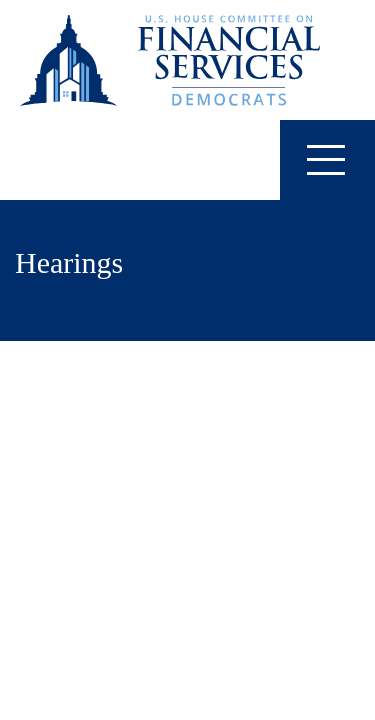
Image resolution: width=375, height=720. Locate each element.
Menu (312, 159)
